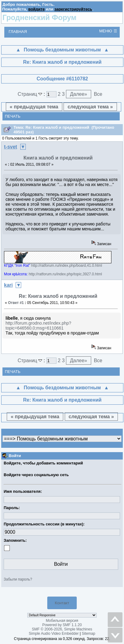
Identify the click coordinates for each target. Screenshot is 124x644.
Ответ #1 (16, 303)
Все (98, 94)
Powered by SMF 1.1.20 (62, 625)
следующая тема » (90, 107)
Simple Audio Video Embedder (54, 634)
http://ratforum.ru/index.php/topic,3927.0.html (65, 274)
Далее (79, 94)
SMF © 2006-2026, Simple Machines (62, 629)
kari (8, 285)
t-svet (11, 147)
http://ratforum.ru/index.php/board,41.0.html (67, 265)
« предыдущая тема (34, 107)
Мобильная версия (62, 621)
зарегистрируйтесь (73, 9)
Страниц (31, 94)
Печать (13, 116)
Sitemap (88, 634)
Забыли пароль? (18, 579)
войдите (37, 9)
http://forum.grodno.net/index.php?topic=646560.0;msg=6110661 (38, 326)
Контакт (62, 603)
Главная (18, 32)
